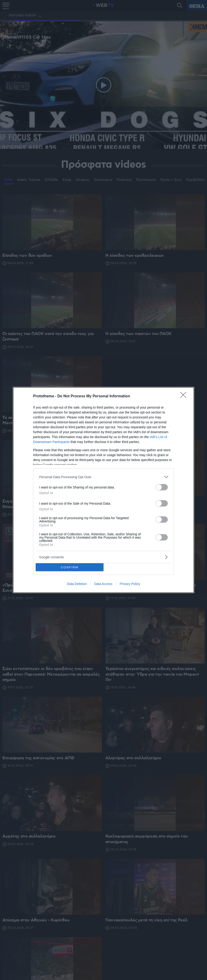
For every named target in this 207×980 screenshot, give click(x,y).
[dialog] (103, 490)
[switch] (162, 487)
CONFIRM (70, 567)
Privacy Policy (130, 584)
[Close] (185, 396)
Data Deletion (77, 584)
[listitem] (103, 477)
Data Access (103, 584)
